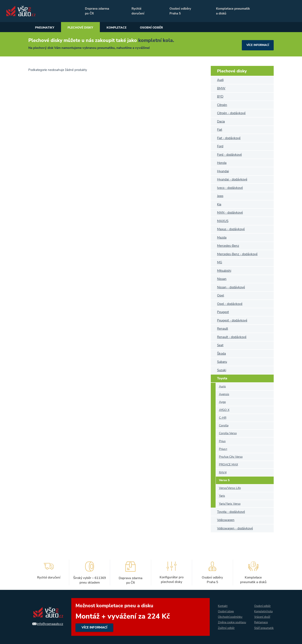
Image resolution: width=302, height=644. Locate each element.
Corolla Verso (228, 433)
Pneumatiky (47, 28)
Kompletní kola (263, 608)
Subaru (222, 362)
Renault (223, 329)
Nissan (222, 279)
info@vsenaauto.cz (48, 624)
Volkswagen (226, 520)
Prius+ (223, 449)
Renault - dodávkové (232, 337)
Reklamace (260, 620)
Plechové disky (87, 28)
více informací (257, 44)
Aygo (222, 402)
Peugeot (223, 312)
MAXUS (223, 221)
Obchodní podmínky (229, 614)
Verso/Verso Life (230, 488)
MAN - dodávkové (230, 213)
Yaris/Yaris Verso (230, 504)
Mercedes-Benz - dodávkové (237, 254)
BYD (220, 97)
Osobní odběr (167, 28)
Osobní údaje (224, 608)
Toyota (222, 378)
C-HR (223, 418)
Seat (220, 345)
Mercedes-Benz (228, 246)
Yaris (222, 496)
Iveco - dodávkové (230, 188)
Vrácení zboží (262, 614)
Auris (222, 386)
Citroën (222, 105)
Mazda (222, 238)
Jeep (220, 196)
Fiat (220, 130)
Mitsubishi (224, 271)
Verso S (224, 480)
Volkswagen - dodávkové (235, 528)
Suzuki (222, 370)
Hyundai (223, 171)
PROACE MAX (228, 464)
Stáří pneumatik (260, 628)
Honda (222, 163)
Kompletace (127, 28)
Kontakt (221, 603)
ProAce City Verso (231, 457)
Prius (222, 441)
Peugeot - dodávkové (232, 320)
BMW (221, 88)
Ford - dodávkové (229, 155)
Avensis (224, 394)
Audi (220, 80)
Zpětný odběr (224, 631)
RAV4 (223, 472)
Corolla (224, 425)
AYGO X (224, 410)
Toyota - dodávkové (231, 512)
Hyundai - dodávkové (232, 179)
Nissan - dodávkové (231, 287)
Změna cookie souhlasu (225, 623)
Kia (219, 204)
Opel (221, 295)
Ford (220, 146)
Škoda (221, 354)
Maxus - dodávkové (231, 229)
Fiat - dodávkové (229, 138)
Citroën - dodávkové (231, 113)
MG (220, 262)
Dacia (221, 121)
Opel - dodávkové (230, 304)
